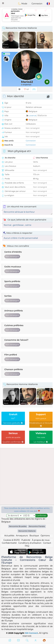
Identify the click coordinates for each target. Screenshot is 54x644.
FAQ (27, 546)
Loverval (33, 115)
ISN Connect (31, 633)
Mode (23, 4)
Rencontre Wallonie (27, 531)
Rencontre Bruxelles (18, 526)
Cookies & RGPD (12, 540)
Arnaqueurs (22, 536)
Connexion (37, 4)
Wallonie (42, 115)
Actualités (9, 536)
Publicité (26, 540)
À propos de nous (41, 540)
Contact (47, 543)
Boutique (34, 536)
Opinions (45, 536)
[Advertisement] (27, 15)
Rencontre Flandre (37, 526)
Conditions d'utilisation (30, 543)
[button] (3, 3)
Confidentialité (9, 543)
